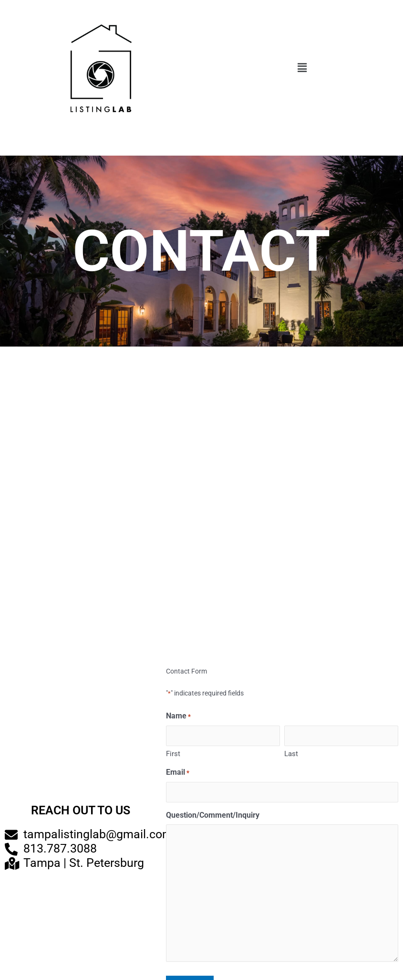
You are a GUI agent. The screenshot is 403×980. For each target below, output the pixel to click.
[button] (302, 68)
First (173, 754)
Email (178, 773)
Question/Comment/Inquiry (213, 815)
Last (291, 754)
